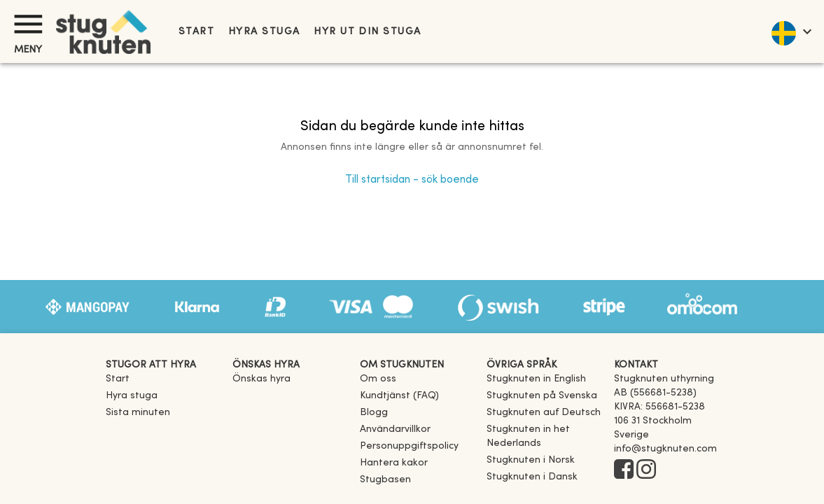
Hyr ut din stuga (367, 32)
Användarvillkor (395, 429)
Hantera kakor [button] (394, 463)
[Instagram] (646, 470)
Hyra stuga (264, 32)
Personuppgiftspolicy (409, 446)
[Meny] (28, 24)
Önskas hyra (261, 379)
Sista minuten (138, 413)
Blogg (374, 413)
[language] (791, 31)
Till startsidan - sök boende (412, 180)
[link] (536, 379)
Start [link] (196, 32)
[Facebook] (624, 470)
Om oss (378, 379)
